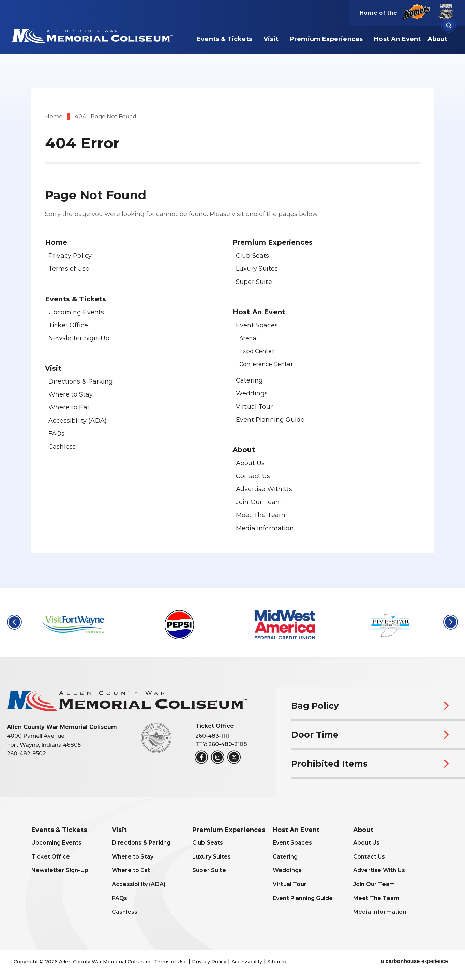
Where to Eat (69, 407)
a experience (414, 961)
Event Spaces (257, 325)
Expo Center (257, 351)
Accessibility (247, 962)
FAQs (57, 434)
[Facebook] (201, 757)
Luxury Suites (257, 269)
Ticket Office (68, 325)
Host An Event (397, 39)
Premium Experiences (326, 39)
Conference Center (266, 364)
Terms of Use (69, 269)
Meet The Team (261, 515)
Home (54, 117)
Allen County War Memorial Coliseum (91, 35)
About (438, 39)
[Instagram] (218, 757)
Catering (249, 380)
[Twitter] (234, 757)
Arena (248, 338)
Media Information (265, 528)
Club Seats (253, 256)
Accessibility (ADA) (78, 421)
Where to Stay (71, 394)
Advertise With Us (264, 489)
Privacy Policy (70, 256)
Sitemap (277, 962)
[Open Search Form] (449, 25)
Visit (271, 39)
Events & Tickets (224, 39)
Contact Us (253, 476)
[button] (14, 622)
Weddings (252, 393)
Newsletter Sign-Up (79, 338)
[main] (232, 294)
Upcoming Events (76, 312)
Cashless (62, 447)
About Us (250, 463)
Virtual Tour (254, 407)
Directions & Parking (81, 381)
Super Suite (254, 282)
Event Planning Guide (270, 420)
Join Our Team (259, 502)
